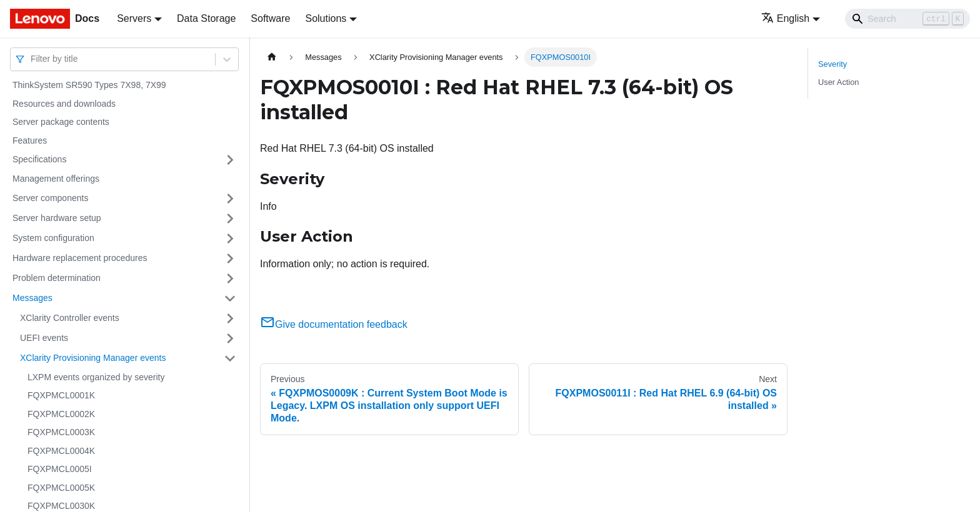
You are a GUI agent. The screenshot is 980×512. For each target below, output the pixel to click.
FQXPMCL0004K (61, 451)
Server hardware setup (57, 218)
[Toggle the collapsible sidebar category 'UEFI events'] (230, 338)
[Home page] (272, 57)
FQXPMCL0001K (61, 395)
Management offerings (56, 179)
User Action (838, 82)
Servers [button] (134, 18)
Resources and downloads (64, 104)
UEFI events (44, 338)
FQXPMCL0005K (61, 488)
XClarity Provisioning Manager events (93, 358)
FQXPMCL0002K (61, 414)
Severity (832, 64)
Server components (50, 198)
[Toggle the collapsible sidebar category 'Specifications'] (230, 160)
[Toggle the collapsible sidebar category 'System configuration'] (230, 239)
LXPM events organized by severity (96, 377)
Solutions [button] (326, 18)
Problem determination (57, 278)
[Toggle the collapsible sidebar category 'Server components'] (230, 199)
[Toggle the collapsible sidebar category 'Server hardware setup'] (230, 219)
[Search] (907, 19)
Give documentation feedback (334, 324)
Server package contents (61, 122)
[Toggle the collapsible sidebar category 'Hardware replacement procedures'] (230, 258)
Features (30, 140)
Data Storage (206, 18)
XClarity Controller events (70, 318)
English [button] (785, 18)
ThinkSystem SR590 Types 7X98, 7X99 (89, 85)
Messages (32, 298)
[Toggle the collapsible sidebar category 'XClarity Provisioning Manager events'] (230, 358)
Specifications (39, 159)
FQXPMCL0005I (60, 469)
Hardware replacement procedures (80, 258)
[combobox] (32, 59)
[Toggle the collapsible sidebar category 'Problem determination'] (230, 278)
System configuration (53, 238)
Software (270, 18)
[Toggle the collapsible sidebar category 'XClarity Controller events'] (230, 318)
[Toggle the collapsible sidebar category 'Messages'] (230, 298)
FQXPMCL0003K (61, 432)
